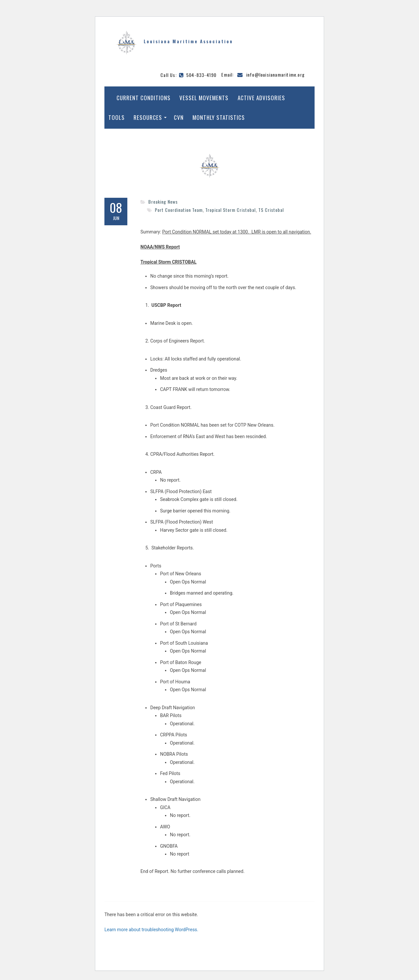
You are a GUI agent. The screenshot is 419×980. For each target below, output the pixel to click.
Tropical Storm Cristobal (230, 210)
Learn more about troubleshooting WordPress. (151, 930)
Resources (148, 117)
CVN (179, 117)
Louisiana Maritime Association (188, 41)
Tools (117, 117)
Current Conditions (144, 98)
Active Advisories (261, 98)
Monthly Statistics (219, 117)
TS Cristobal (271, 210)
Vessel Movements (204, 98)
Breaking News (163, 202)
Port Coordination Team (179, 210)
